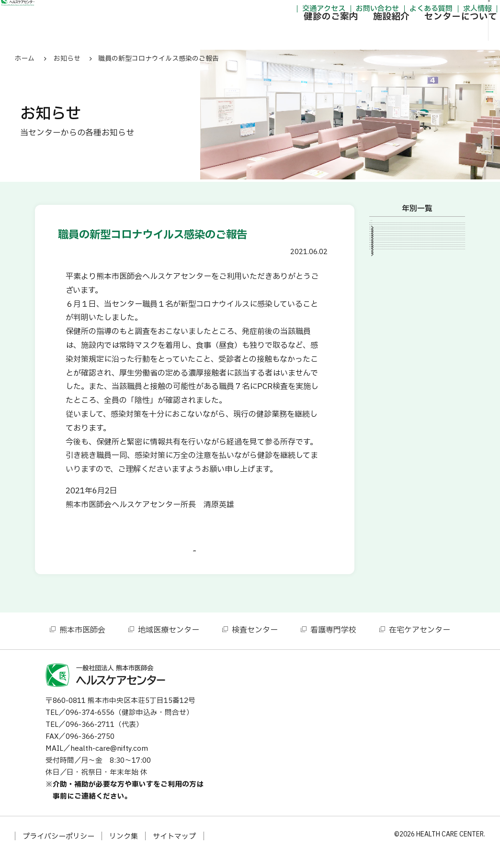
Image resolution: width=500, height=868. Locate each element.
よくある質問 (381, 11)
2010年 (390, 407)
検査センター (255, 643)
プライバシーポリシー (58, 849)
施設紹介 (341, 36)
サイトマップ (174, 849)
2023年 (390, 261)
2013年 (390, 358)
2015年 (390, 325)
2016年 (390, 309)
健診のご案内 (281, 36)
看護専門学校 (333, 643)
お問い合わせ (327, 11)
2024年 (390, 245)
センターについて (410, 36)
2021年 (390, 277)
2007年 (390, 423)
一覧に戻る (194, 557)
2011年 (390, 390)
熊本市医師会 (82, 643)
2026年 (390, 228)
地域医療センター (169, 643)
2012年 (390, 374)
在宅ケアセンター (420, 643)
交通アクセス (273, 11)
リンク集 (124, 849)
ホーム (25, 59)
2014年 (390, 342)
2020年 (390, 293)
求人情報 (427, 11)
